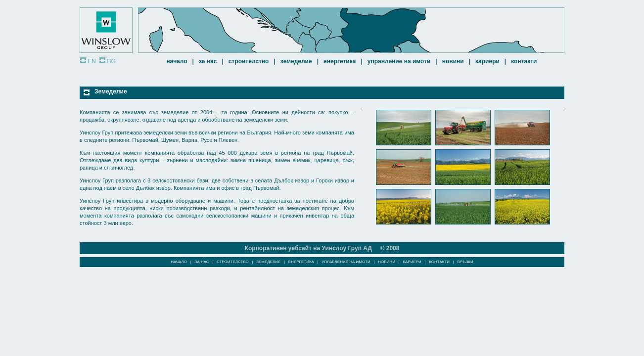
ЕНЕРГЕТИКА (340, 61)
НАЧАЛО (177, 61)
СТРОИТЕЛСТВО (249, 61)
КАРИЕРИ (487, 61)
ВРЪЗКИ (465, 262)
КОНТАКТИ (524, 61)
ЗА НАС (208, 61)
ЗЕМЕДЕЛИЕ (296, 61)
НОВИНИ (453, 61)
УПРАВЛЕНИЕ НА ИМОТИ (399, 61)
